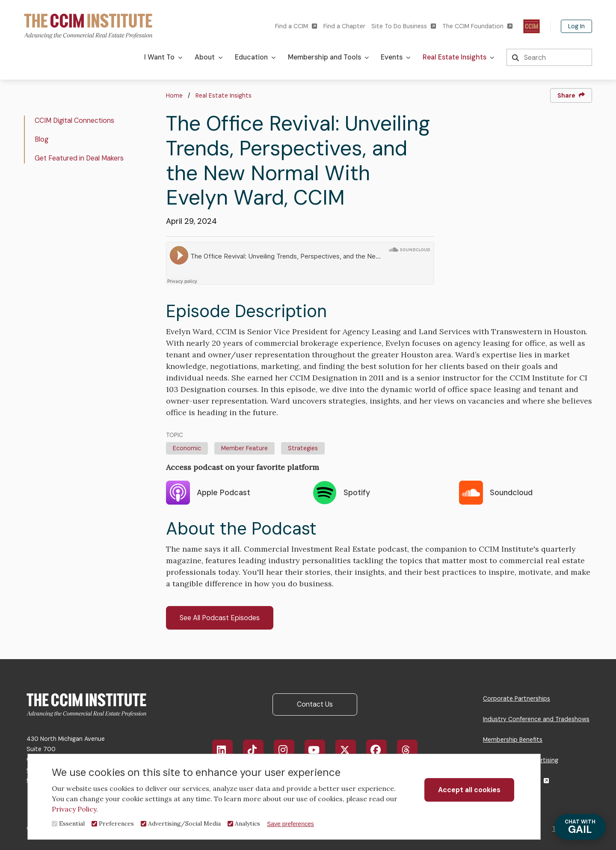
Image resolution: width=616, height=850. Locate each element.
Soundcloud (496, 493)
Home (174, 95)
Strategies (303, 448)
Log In (576, 26)
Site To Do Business (404, 26)
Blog (41, 139)
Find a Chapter (344, 26)
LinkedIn (227, 750)
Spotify (341, 493)
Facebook (381, 750)
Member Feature (244, 448)
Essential (72, 823)
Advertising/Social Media (184, 823)
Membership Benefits (513, 740)
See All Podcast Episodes (220, 618)
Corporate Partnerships (517, 698)
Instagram (288, 750)
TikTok (257, 750)
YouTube (320, 750)
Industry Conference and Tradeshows (536, 719)
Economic (187, 448)
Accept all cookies (469, 790)
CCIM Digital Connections (74, 120)
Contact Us (315, 704)
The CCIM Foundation (477, 26)
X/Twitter (350, 750)
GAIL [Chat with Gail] (580, 827)
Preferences (116, 823)
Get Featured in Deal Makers (79, 158)
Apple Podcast (208, 493)
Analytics (247, 823)
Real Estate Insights (224, 95)
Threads (412, 750)
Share (571, 95)
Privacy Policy (74, 809)
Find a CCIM (296, 26)
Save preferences (290, 824)
